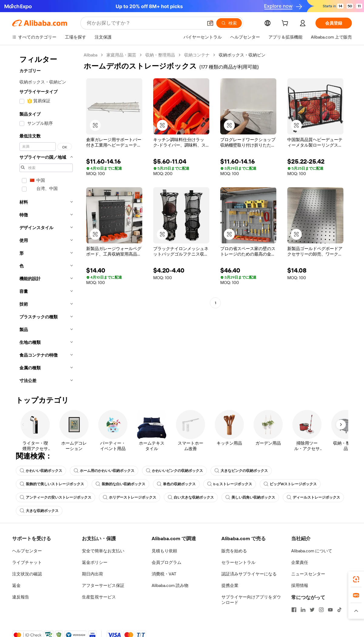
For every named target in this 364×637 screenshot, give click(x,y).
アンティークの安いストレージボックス (56, 497)
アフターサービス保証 (103, 585)
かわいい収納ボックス (41, 471)
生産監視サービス (99, 597)
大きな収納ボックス (39, 511)
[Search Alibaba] (144, 23)
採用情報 (300, 585)
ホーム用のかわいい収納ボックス (104, 471)
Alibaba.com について (312, 551)
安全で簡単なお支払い (103, 551)
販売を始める (234, 551)
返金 (16, 585)
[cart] (286, 24)
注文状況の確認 (27, 574)
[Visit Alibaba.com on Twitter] (312, 610)
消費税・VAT (164, 574)
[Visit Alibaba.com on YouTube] (330, 610)
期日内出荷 (93, 574)
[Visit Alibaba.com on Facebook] (294, 610)
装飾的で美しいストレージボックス (52, 484)
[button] (210, 23)
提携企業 (230, 585)
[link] (356, 579)
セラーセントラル (238, 562)
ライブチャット (27, 562)
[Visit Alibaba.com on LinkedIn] (303, 610)
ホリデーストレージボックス (130, 497)
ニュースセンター (308, 574)
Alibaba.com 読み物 (170, 585)
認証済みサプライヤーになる (249, 574)
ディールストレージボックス (313, 497)
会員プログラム (167, 562)
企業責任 (300, 562)
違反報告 (21, 597)
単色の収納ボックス (176, 484)
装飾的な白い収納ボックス (120, 484)
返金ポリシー (95, 562)
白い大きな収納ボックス (191, 497)
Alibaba (91, 55)
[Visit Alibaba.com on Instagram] (321, 610)
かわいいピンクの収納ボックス (174, 471)
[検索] (229, 23)
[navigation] (46, 220)
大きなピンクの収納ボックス (241, 471)
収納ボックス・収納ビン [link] (242, 55)
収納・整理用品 (160, 55)
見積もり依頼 (164, 551)
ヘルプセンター (27, 551)
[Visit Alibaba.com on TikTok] (339, 610)
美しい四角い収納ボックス (250, 497)
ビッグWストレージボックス (290, 484)
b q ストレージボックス (230, 484)
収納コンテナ (197, 55)
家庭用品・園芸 (121, 55)
